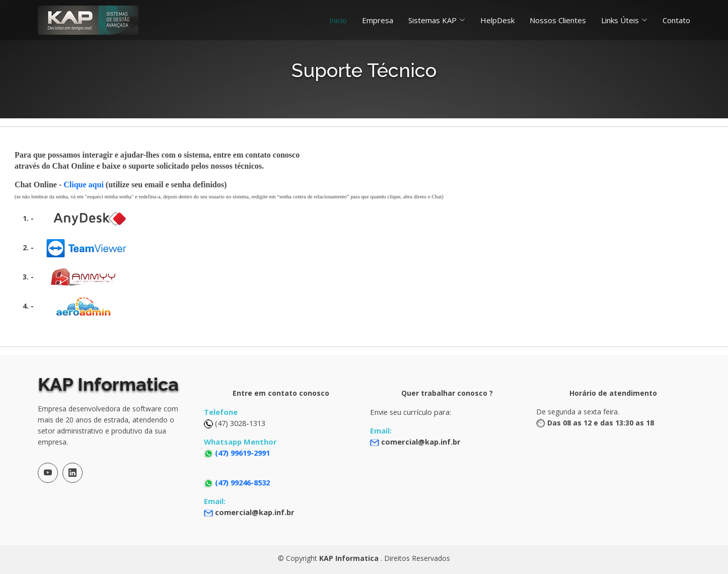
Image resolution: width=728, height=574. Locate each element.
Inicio (338, 20)
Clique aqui (84, 185)
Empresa (378, 20)
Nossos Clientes (558, 20)
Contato (676, 20)
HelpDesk (497, 20)
